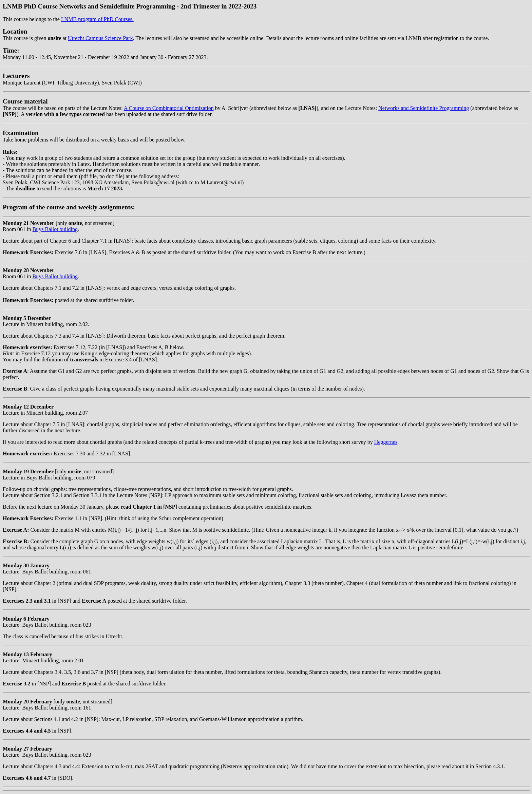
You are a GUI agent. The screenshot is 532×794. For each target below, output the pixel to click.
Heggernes (386, 442)
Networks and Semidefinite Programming (424, 108)
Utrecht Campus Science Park (100, 38)
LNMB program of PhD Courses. (97, 19)
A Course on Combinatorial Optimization (169, 108)
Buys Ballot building (55, 229)
